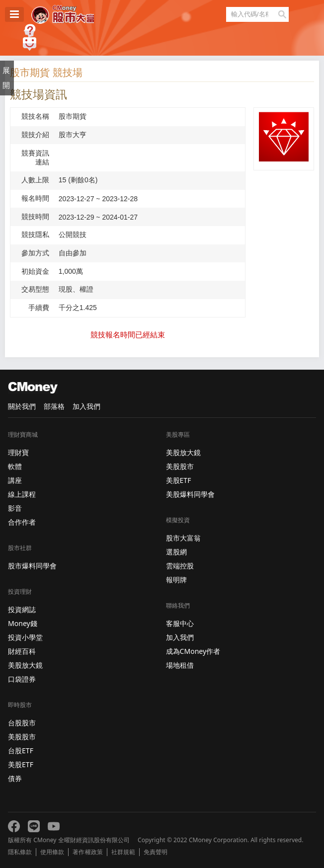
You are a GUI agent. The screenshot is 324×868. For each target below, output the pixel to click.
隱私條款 (20, 852)
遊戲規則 (30, 31)
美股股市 (22, 737)
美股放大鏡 (25, 665)
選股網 (176, 552)
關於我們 (22, 406)
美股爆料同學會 (190, 494)
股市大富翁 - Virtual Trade (63, 14)
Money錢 (23, 623)
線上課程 (22, 494)
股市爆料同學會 (32, 566)
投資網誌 (22, 609)
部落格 (54, 406)
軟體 (15, 466)
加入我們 (86, 406)
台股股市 (22, 723)
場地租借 (180, 665)
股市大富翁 (183, 538)
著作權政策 (87, 852)
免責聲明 (156, 852)
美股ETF (21, 764)
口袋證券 (22, 679)
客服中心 (180, 623)
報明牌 (176, 580)
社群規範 (123, 852)
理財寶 (18, 452)
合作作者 (22, 522)
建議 (30, 44)
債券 (15, 778)
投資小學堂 (25, 637)
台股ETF (21, 750)
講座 (15, 480)
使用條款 (52, 852)
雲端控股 (180, 566)
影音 (15, 508)
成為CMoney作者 (193, 651)
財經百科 (22, 651)
